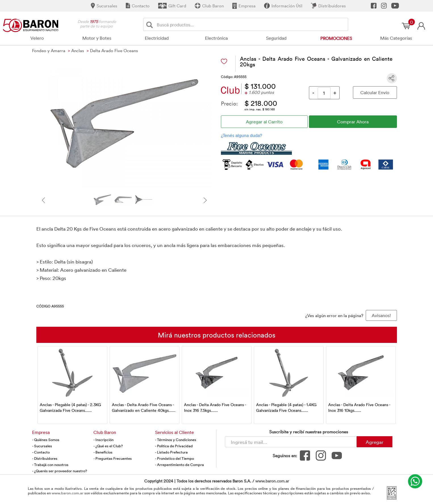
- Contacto (41, 452)
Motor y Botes (97, 38)
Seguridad (276, 38)
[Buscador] (251, 24)
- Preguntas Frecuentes (113, 458)
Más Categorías (396, 38)
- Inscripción (103, 440)
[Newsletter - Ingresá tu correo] (291, 442)
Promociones (336, 38)
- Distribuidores (45, 458)
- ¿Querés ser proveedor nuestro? (60, 471)
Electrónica (216, 38)
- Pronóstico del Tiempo (174, 458)
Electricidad (157, 38)
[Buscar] (151, 25)
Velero (37, 38)
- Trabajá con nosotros (50, 465)
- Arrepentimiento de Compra (179, 465)
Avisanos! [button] (381, 315)
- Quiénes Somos (46, 440)
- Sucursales (42, 446)
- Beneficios (103, 452)
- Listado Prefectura (171, 452)
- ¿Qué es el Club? (108, 446)
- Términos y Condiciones (176, 440)
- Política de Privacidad (174, 446)
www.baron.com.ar (272, 481)
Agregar (375, 442)
